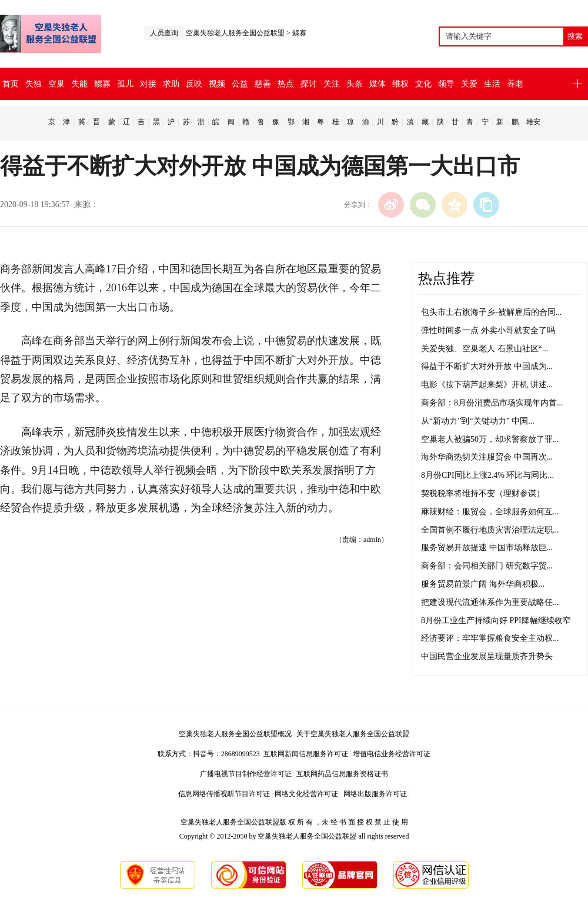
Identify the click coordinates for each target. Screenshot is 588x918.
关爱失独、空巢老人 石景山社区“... (485, 349)
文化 (423, 84)
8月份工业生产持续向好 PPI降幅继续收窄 (496, 621)
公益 (240, 84)
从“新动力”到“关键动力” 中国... (478, 421)
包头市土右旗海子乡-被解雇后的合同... (491, 312)
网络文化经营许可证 (306, 794)
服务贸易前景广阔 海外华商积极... (483, 584)
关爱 (469, 84)
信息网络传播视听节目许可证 (224, 794)
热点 (286, 84)
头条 (355, 84)
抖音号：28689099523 (228, 754)
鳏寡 (299, 33)
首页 (11, 84)
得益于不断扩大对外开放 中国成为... (487, 366)
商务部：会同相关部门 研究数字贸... (487, 566)
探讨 (309, 84)
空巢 (56, 84)
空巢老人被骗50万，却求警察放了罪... (490, 439)
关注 (332, 84)
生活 (492, 84)
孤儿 (125, 84)
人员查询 (164, 33)
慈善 (263, 84)
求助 (171, 84)
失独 (34, 84)
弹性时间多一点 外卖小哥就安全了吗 (488, 330)
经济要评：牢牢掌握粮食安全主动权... (490, 638)
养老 (515, 84)
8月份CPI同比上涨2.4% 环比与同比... (487, 475)
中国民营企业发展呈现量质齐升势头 (487, 656)
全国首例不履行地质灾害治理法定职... (490, 530)
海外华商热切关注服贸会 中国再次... (487, 457)
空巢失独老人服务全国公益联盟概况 (235, 734)
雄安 (533, 122)
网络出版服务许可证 (375, 794)
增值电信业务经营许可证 (392, 754)
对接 (148, 84)
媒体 (377, 84)
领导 (446, 84)
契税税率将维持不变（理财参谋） (483, 493)
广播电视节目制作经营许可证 (246, 774)
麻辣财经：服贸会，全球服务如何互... (490, 512)
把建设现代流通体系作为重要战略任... (490, 602)
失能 (79, 84)
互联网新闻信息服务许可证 (306, 754)
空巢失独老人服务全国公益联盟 (235, 33)
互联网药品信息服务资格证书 (342, 774)
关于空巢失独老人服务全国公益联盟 (353, 734)
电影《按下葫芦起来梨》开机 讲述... (487, 385)
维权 (400, 84)
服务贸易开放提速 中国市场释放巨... (487, 548)
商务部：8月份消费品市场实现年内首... (492, 403)
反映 (194, 84)
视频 (217, 84)
